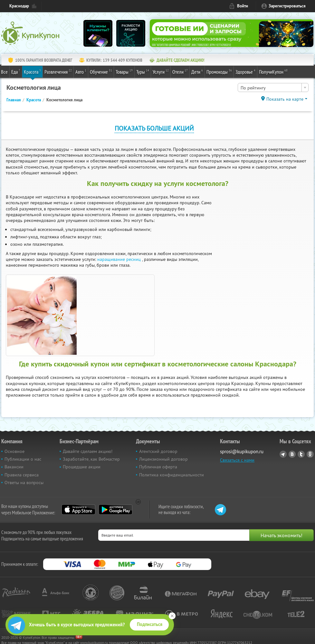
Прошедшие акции (82, 467)
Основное (14, 451)
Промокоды (219, 71)
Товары (124, 71)
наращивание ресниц (120, 259)
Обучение (101, 71)
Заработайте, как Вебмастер (91, 459)
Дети (197, 71)
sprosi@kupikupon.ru (242, 451)
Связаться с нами (237, 460)
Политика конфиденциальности (172, 475)
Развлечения (58, 71)
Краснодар (19, 6)
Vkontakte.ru (292, 454)
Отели (180, 71)
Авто (81, 71)
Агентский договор (158, 451)
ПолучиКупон (273, 71)
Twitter (301, 454)
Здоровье (245, 71)
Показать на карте (285, 99)
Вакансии (14, 467)
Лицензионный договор (163, 459)
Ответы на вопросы (24, 483)
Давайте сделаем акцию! (88, 451)
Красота (32, 71)
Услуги (161, 71)
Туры (143, 71)
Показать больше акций (154, 128)
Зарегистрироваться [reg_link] (287, 6)
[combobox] (273, 87)
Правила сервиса (22, 475)
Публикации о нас (23, 459)
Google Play (115, 510)
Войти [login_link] (243, 6)
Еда (16, 71)
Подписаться (150, 624)
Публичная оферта (158, 467)
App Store (78, 510)
